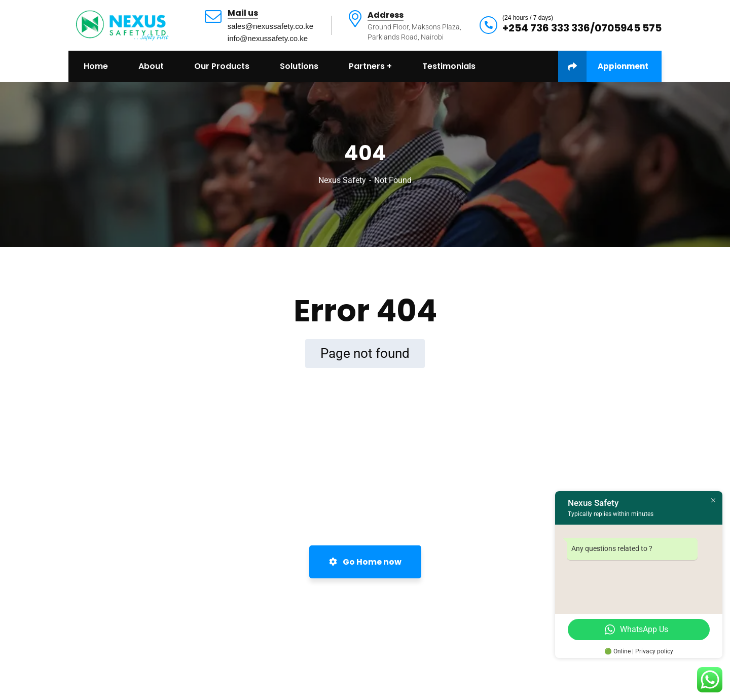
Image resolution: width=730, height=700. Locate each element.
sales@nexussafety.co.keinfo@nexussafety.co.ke (270, 32)
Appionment (603, 66)
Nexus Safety (342, 180)
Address (386, 15)
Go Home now (365, 562)
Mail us (243, 13)
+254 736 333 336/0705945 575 (582, 28)
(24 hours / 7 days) (528, 18)
